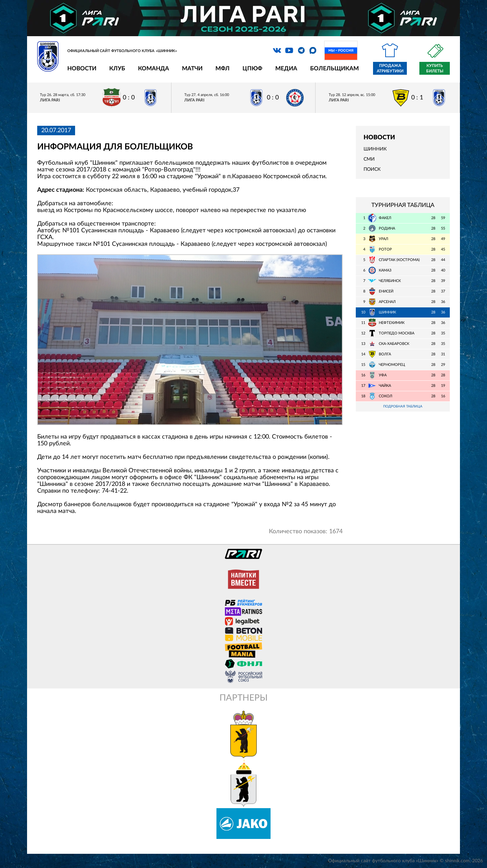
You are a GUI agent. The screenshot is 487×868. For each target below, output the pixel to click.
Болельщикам (334, 68)
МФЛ (223, 68)
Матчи (192, 68)
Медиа (286, 68)
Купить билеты (435, 68)
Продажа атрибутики (390, 68)
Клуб (117, 68)
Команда (154, 68)
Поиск (372, 169)
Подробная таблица (403, 407)
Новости (82, 68)
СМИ (369, 159)
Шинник (375, 149)
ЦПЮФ (252, 68)
